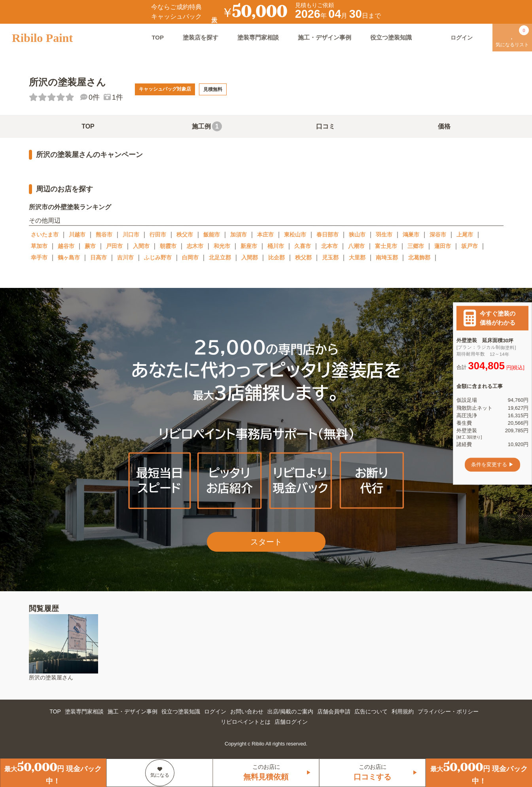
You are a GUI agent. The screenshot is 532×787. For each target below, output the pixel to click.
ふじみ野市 (158, 257)
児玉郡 (330, 257)
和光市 (222, 246)
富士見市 (386, 246)
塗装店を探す (201, 37)
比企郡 (276, 257)
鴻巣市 (411, 235)
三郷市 (416, 246)
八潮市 (356, 246)
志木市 (195, 246)
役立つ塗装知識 (391, 37)
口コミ (326, 126)
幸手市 (39, 257)
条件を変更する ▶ (492, 464)
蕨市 (90, 246)
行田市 (158, 235)
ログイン (215, 711)
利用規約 (403, 711)
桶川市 (276, 246)
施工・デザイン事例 (325, 37)
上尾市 (465, 235)
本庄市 (265, 235)
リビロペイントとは (246, 722)
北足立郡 (220, 257)
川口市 (131, 235)
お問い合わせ (247, 711)
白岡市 (190, 257)
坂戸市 (470, 246)
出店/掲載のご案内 (290, 711)
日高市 (98, 257)
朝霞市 (168, 246)
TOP (158, 37)
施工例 (207, 126)
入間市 (141, 246)
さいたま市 (45, 235)
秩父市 (185, 235)
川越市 (77, 235)
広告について (371, 711)
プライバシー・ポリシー (448, 711)
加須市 (239, 235)
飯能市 (212, 235)
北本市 (329, 246)
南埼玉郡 (387, 257)
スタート (266, 542)
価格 (444, 126)
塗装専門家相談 (258, 37)
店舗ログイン (291, 722)
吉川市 (125, 257)
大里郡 (357, 257)
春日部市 (328, 235)
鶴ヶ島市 (69, 257)
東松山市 (295, 235)
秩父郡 (303, 257)
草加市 (39, 246)
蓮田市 (443, 246)
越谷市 (66, 246)
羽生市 (384, 235)
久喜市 (303, 246)
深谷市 (438, 235)
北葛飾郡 (419, 257)
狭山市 (357, 235)
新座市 (249, 246)
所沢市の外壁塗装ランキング (70, 207)
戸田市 (114, 246)
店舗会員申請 (334, 711)
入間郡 (250, 257)
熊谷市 (104, 235)
